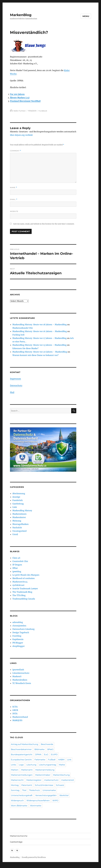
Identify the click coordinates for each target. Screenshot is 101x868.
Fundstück (43, 111)
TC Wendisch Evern (22, 683)
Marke (62, 765)
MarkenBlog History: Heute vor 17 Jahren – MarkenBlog (39, 338)
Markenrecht (17, 780)
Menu (86, 16)
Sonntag (15, 790)
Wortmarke (36, 806)
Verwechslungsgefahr (46, 795)
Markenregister (34, 780)
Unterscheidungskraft (22, 795)
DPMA (38, 754)
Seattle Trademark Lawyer (25, 589)
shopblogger (18, 646)
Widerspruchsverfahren (38, 801)
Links (14, 765)
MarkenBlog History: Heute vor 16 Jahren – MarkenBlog (40, 331)
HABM (61, 760)
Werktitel (64, 795)
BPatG (50, 749)
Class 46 (16, 558)
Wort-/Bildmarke (19, 806)
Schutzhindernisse (44, 785)
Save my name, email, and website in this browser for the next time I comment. (44, 224)
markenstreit (68, 780)
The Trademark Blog (22, 592)
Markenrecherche (19, 836)
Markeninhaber (43, 775)
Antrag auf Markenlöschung (25, 744)
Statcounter (6, 866)
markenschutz (51, 780)
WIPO (55, 801)
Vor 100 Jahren (17, 94)
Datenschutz (16, 385)
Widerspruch (17, 801)
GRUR (15, 710)
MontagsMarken (21, 524)
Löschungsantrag (48, 765)
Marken (15, 770)
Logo (21, 765)
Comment (16, 151)
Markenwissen (19, 514)
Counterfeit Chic (20, 561)
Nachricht (17, 528)
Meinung (17, 521)
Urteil (15, 534)
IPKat (15, 568)
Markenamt (27, 770)
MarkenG (17, 676)
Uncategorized (19, 531)
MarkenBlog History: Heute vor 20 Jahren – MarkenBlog (40, 352)
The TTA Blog (19, 595)
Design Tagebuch (21, 632)
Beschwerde (47, 744)
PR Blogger (18, 643)
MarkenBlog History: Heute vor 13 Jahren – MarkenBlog (39, 345)
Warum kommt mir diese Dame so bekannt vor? (35, 355)
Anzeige (16, 497)
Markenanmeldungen (22, 775)
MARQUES (17, 720)
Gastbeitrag (18, 504)
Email (14, 199)
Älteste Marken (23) (20, 98)
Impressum (15, 379)
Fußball (52, 760)
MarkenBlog (21, 15)
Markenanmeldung (45, 770)
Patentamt (27, 785)
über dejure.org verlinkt (21, 135)
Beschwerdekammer (21, 749)
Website (14, 211)
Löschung (31, 765)
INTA (15, 714)
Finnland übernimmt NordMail (25, 101)
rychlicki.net (18, 585)
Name (14, 188)
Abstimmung (19, 493)
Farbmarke (40, 760)
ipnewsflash (18, 670)
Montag (15, 785)
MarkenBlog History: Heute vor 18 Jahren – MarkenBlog (40, 325)
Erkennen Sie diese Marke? (25, 348)
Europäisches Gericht (21, 760)
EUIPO (54, 754)
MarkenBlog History (22, 511)
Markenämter (19, 517)
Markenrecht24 (20, 582)
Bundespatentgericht (22, 754)
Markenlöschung (61, 775)
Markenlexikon (20, 680)
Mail (12, 392)
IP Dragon (17, 565)
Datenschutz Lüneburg (23, 629)
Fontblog (17, 636)
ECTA (15, 707)
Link (15, 507)
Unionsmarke (49, 790)
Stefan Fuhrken (20, 111)
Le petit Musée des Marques (26, 575)
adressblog (18, 622)
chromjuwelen (19, 626)
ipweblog (17, 571)
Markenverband (20, 717)
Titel (24, 790)
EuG (46, 754)
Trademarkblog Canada (24, 599)
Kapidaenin (18, 639)
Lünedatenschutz (21, 673)
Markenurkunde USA (23, 328)
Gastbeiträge (16, 842)
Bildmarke (39, 749)
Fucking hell (18, 335)
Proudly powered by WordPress (34, 857)
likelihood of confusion (24, 578)
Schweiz (60, 785)
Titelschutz (34, 790)
